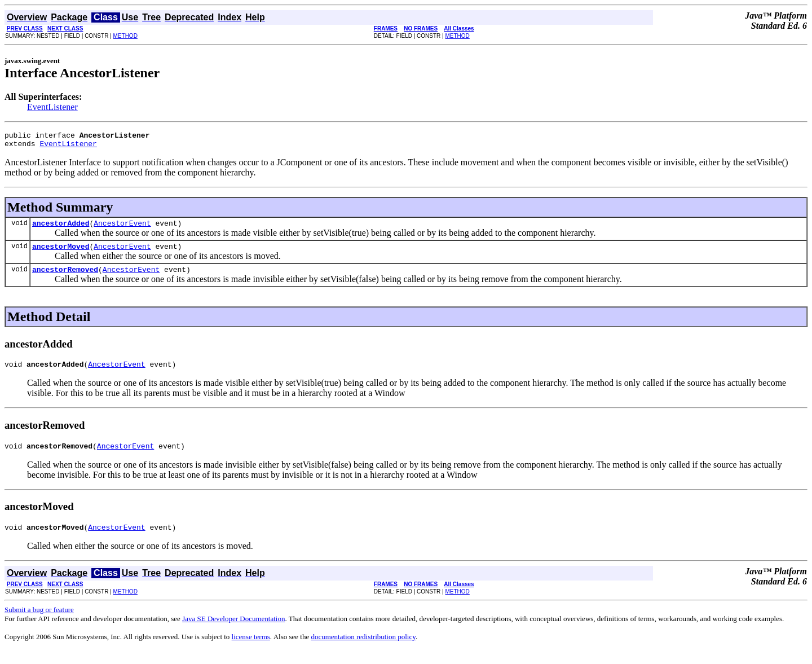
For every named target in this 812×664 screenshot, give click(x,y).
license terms (251, 650)
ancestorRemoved (65, 278)
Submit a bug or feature (39, 623)
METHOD (125, 36)
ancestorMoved (61, 253)
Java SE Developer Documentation (233, 632)
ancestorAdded (61, 228)
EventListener (52, 107)
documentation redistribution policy (363, 650)
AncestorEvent (122, 228)
